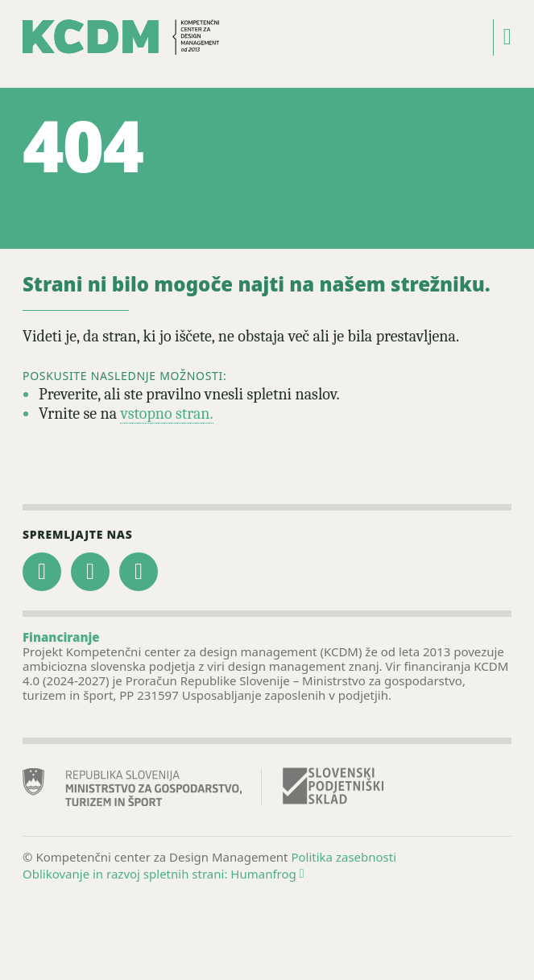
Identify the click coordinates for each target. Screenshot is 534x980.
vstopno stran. (166, 414)
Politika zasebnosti (344, 857)
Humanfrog (267, 874)
